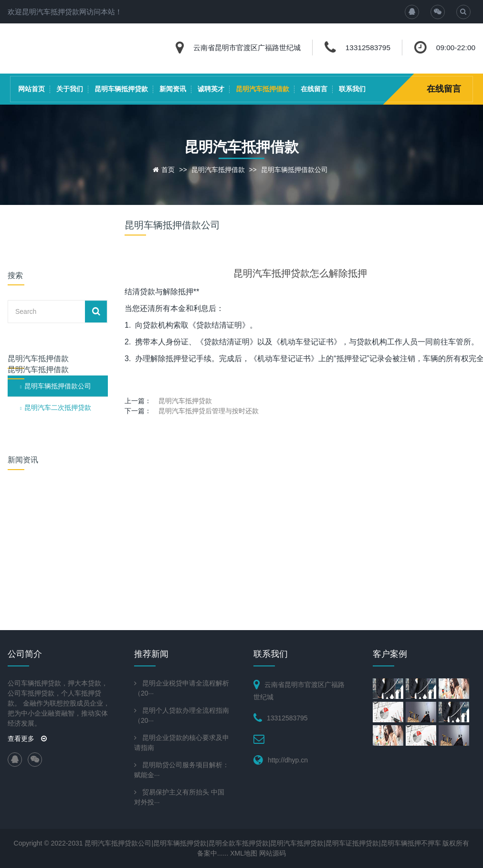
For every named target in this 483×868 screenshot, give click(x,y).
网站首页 (31, 89)
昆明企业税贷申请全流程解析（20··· (182, 688)
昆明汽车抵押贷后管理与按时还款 (209, 411)
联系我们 (352, 89)
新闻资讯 (173, 89)
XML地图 (244, 853)
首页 (168, 170)
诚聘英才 (211, 89)
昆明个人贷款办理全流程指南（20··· (182, 715)
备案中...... (213, 853)
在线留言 (314, 89)
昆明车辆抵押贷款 (121, 89)
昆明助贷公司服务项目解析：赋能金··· (182, 770)
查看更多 (27, 739)
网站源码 (273, 853)
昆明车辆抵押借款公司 (294, 170)
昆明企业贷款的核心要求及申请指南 (182, 743)
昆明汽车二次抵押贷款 (58, 342)
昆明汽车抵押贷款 (185, 401)
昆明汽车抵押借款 (262, 89)
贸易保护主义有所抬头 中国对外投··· (179, 797)
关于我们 (70, 89)
